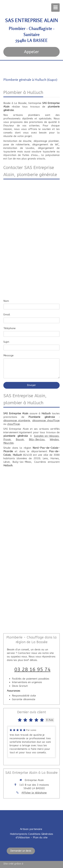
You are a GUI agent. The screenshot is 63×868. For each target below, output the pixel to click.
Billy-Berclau (37, 439)
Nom (6, 301)
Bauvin (20, 439)
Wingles (54, 439)
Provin (7, 439)
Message (8, 355)
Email (7, 315)
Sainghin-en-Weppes (46, 436)
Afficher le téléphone (34, 793)
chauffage (14, 424)
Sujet (6, 342)
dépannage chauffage (46, 421)
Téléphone (9, 328)
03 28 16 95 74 (32, 669)
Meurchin (8, 443)
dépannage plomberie (17, 421)
